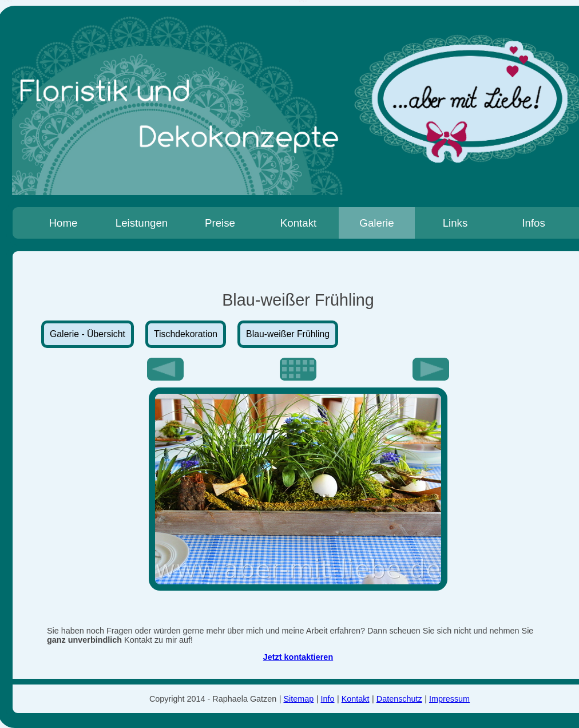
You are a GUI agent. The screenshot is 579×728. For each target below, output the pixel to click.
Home (64, 223)
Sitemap (299, 699)
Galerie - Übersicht (88, 334)
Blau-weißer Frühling (288, 334)
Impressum (449, 699)
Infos (534, 223)
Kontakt (298, 223)
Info (328, 699)
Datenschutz (399, 699)
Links (455, 223)
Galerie (376, 223)
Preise (220, 223)
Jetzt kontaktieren (298, 657)
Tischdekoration (186, 334)
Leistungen (142, 223)
